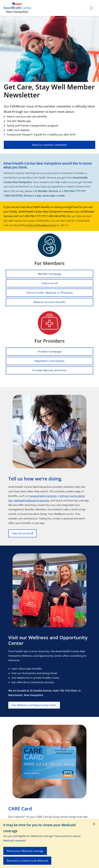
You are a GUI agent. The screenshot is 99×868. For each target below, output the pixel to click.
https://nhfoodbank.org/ (41, 225)
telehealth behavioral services (31, 500)
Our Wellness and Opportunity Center (34, 705)
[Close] (94, 824)
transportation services (43, 496)
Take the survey (21, 533)
